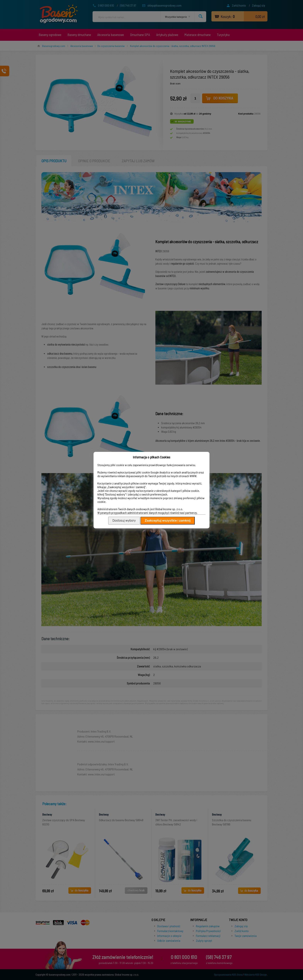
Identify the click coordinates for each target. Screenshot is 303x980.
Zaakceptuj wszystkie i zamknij (168, 521)
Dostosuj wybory (124, 521)
